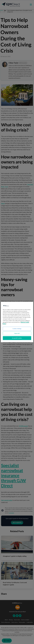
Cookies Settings (17, 329)
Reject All (17, 333)
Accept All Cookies (17, 338)
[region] (17, 322)
